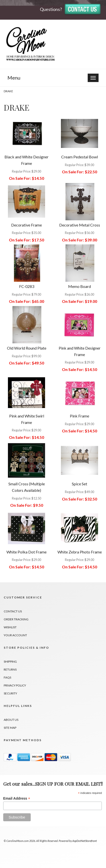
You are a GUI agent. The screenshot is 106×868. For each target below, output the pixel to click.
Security (10, 693)
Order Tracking (16, 619)
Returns (10, 669)
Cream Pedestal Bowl (79, 157)
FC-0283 (27, 286)
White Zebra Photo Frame (80, 552)
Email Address (17, 799)
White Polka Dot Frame (26, 552)
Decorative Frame (26, 225)
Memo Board (79, 286)
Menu (14, 78)
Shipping (10, 662)
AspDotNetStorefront (85, 841)
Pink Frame (79, 416)
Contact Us (13, 611)
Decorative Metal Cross (80, 225)
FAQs (7, 677)
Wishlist (10, 627)
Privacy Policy (15, 685)
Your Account (15, 635)
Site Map (10, 728)
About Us (11, 720)
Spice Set (79, 484)
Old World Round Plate (27, 348)
